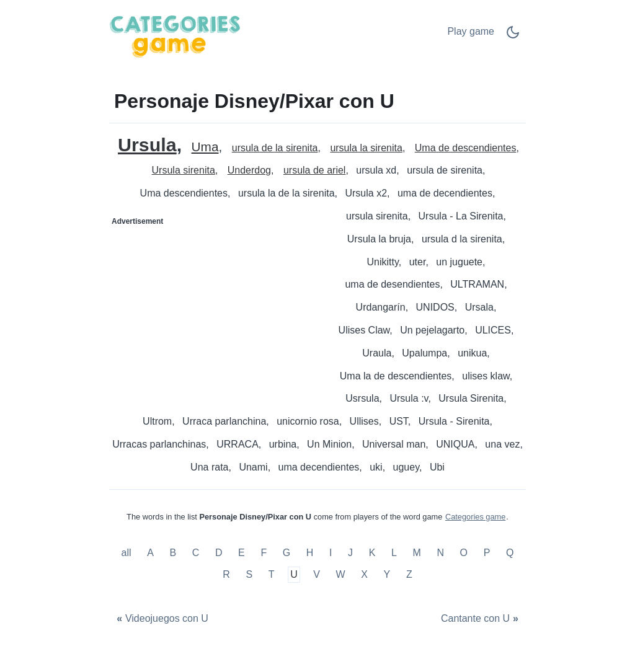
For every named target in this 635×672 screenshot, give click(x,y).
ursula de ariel (315, 170)
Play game (471, 31)
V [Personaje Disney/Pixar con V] (317, 575)
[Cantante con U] (481, 619)
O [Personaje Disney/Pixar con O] (464, 553)
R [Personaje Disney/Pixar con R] (226, 575)
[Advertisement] (214, 309)
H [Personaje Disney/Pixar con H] (310, 553)
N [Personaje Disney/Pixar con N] (440, 553)
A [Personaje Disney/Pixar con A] (150, 553)
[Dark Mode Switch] (513, 36)
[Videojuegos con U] (161, 619)
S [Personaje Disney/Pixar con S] (249, 575)
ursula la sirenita (366, 148)
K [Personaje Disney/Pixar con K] (372, 553)
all (128, 553)
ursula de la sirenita (275, 148)
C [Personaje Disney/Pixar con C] (196, 553)
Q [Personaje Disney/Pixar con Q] (510, 553)
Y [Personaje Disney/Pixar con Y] (387, 575)
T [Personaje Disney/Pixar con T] (272, 575)
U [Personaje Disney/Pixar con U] (294, 575)
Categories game (475, 517)
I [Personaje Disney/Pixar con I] (331, 553)
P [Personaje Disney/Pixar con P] (487, 553)
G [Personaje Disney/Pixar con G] (286, 553)
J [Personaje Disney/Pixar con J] (350, 553)
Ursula (147, 145)
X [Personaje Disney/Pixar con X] (364, 575)
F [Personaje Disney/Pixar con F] (264, 553)
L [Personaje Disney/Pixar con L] (394, 553)
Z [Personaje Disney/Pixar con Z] (409, 575)
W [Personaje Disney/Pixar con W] (341, 575)
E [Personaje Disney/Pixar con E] (242, 553)
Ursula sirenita (184, 170)
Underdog (249, 170)
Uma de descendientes (466, 148)
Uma (205, 147)
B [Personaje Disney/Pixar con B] (173, 553)
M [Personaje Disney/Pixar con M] (416, 553)
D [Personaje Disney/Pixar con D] (219, 553)
